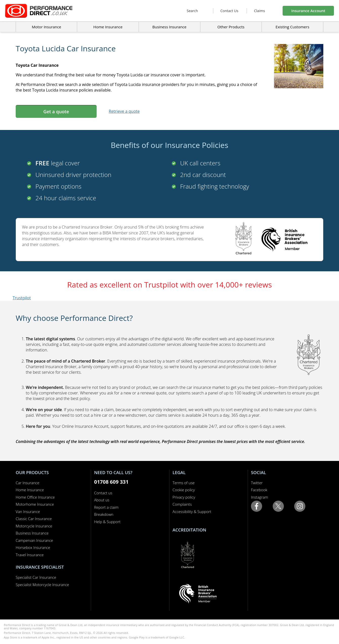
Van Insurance (28, 512)
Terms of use (184, 483)
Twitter (257, 483)
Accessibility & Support (192, 512)
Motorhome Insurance (35, 504)
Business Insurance (169, 27)
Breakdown (104, 514)
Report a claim (106, 507)
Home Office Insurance (35, 497)
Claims (259, 11)
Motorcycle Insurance (34, 526)
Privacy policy (184, 497)
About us (102, 500)
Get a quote (56, 112)
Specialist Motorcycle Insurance (42, 585)
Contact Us (229, 11)
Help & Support (107, 522)
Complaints (182, 504)
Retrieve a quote (124, 111)
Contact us (103, 493)
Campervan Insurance (34, 540)
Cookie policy (184, 490)
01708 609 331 (111, 482)
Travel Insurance (30, 555)
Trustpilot (22, 298)
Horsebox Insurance (33, 547)
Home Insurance (30, 490)
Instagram (259, 497)
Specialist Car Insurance (36, 577)
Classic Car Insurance (34, 519)
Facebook (259, 490)
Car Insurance (27, 483)
